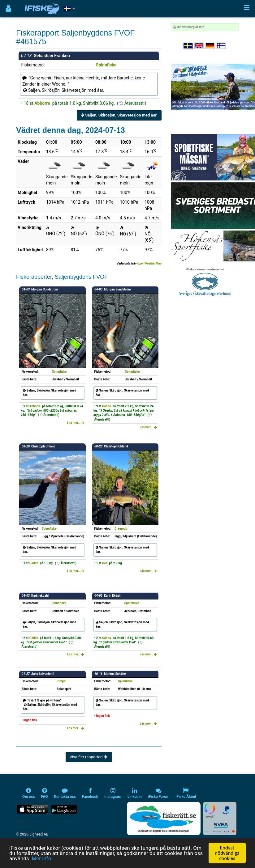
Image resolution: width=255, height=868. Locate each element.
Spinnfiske (106, 65)
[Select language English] (199, 46)
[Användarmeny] (9, 8)
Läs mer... (76, 423)
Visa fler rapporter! (89, 757)
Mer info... (43, 858)
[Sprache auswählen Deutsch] (210, 46)
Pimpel (61, 681)
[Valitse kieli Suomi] (222, 46)
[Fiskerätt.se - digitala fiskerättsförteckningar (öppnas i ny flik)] (164, 819)
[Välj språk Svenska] (188, 46)
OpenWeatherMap (149, 263)
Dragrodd (121, 529)
